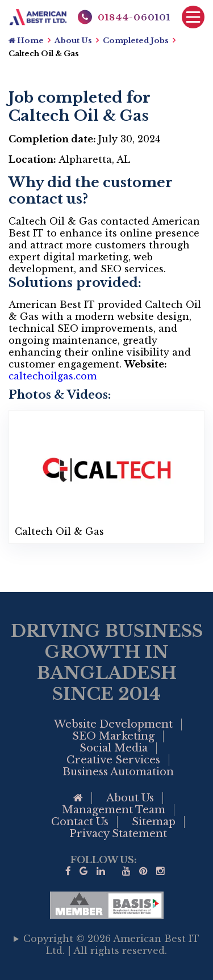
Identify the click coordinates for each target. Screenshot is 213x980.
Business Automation (118, 772)
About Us (73, 41)
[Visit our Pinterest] (143, 871)
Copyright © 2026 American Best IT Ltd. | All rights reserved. (111, 945)
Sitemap (154, 822)
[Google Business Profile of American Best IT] (84, 871)
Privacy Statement (118, 834)
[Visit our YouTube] (126, 871)
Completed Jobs (136, 41)
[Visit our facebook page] (68, 871)
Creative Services (113, 760)
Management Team (114, 810)
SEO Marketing (113, 736)
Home (26, 41)
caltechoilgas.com (53, 376)
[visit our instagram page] (160, 871)
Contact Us (80, 822)
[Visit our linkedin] (101, 871)
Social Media (114, 748)
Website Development (113, 724)
